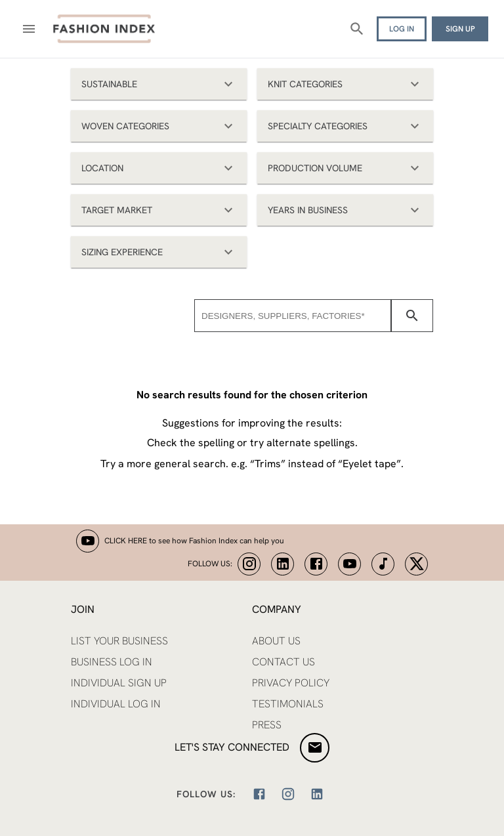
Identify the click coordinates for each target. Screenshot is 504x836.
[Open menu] (29, 29)
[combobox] (293, 316)
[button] (159, 84)
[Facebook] (259, 794)
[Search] (357, 29)
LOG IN (402, 29)
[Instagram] (288, 794)
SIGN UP (460, 29)
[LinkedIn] (317, 794)
